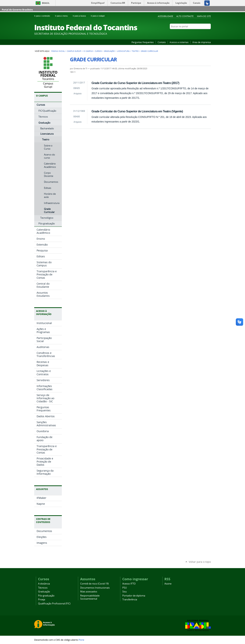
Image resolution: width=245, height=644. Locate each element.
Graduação (109, 51)
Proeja (42, 600)
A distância (44, 584)
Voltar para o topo (200, 562)
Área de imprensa (202, 42)
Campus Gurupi (74, 51)
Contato (162, 42)
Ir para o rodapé (99, 16)
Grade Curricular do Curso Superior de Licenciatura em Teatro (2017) (135, 83)
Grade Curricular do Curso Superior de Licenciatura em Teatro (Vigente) (137, 111)
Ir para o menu (63, 16)
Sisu (125, 592)
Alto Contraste (185, 16)
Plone (81, 640)
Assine (168, 584)
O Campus (88, 51)
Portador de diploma (134, 596)
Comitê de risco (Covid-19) (94, 584)
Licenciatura (123, 51)
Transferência (130, 600)
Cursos (98, 51)
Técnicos (43, 588)
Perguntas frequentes (143, 42)
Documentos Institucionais (95, 588)
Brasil (46, 3)
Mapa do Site (204, 16)
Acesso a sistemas (179, 42)
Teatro (135, 51)
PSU (125, 588)
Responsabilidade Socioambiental (90, 597)
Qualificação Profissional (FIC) (54, 604)
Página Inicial (58, 51)
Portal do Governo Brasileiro (17, 10)
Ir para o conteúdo (44, 16)
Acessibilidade (165, 16)
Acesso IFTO (129, 584)
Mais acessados (89, 592)
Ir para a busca (81, 16)
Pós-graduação (46, 596)
